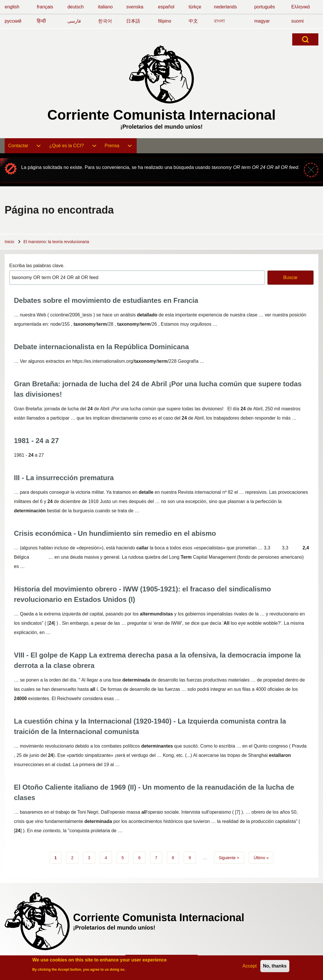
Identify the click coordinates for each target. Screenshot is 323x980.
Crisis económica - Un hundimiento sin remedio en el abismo (115, 533)
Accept (250, 967)
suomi (298, 21)
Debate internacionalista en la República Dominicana (101, 347)
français (45, 7)
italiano (105, 7)
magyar (262, 21)
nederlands (225, 7)
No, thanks (275, 967)
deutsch (75, 7)
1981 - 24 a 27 (36, 441)
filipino (165, 21)
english (12, 7)
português (265, 7)
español (166, 7)
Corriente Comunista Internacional (161, 115)
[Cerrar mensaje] (311, 170)
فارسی (74, 21)
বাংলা (219, 21)
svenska (135, 7)
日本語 (133, 21)
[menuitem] (25, 146)
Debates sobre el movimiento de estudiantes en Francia (106, 300)
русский (13, 21)
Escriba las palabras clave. (37, 266)
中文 (193, 21)
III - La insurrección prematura (64, 478)
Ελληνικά (301, 7)
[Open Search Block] (305, 39)
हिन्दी (41, 21)
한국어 (105, 21)
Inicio (9, 242)
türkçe (195, 7)
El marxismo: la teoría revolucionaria (56, 242)
